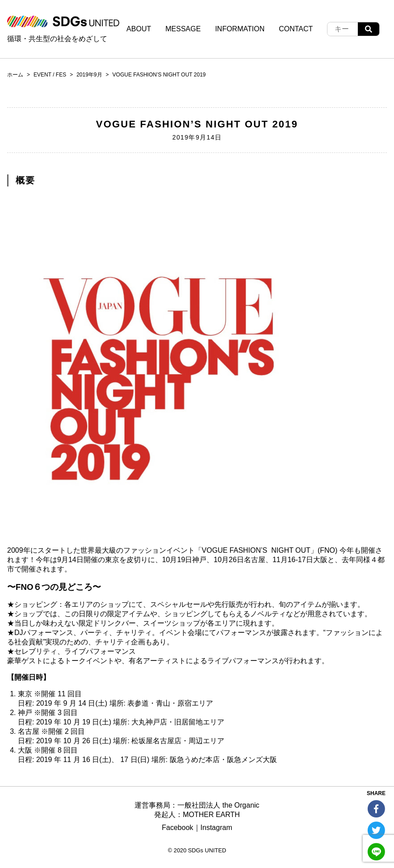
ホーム (15, 75)
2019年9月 (89, 75)
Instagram (216, 828)
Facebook (177, 828)
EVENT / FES (50, 75)
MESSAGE (183, 29)
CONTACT (296, 29)
